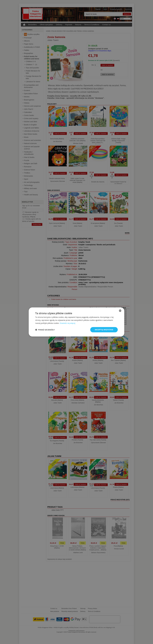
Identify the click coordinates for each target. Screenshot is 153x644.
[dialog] (76, 322)
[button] (45, 330)
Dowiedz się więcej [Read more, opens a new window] (67, 323)
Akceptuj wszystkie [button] (104, 330)
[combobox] (120, 311)
